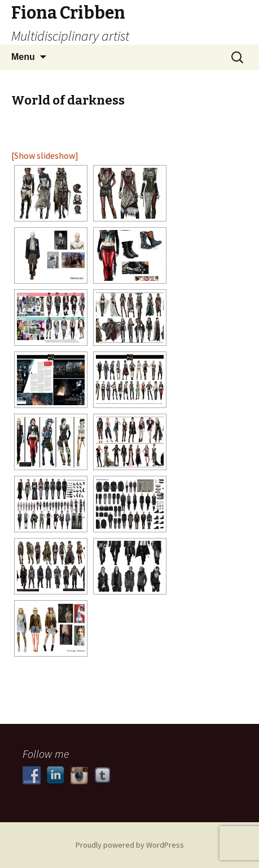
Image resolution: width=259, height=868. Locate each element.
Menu (23, 57)
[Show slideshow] (45, 155)
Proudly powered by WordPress (130, 845)
